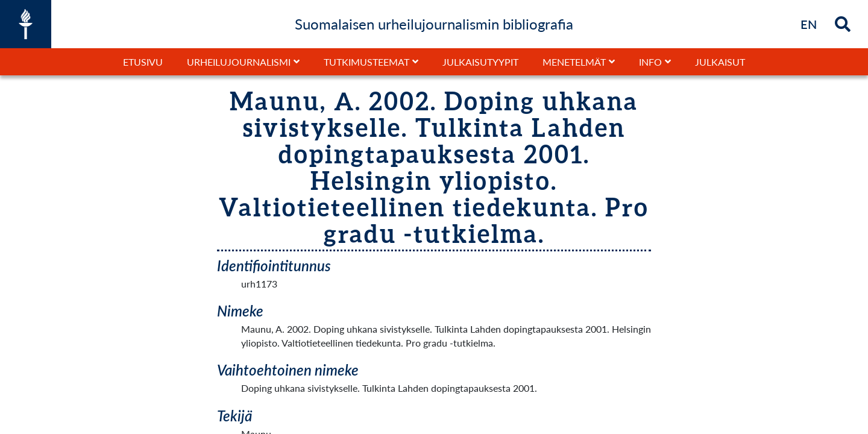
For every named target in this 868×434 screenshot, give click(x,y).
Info (650, 62)
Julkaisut (720, 62)
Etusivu (143, 62)
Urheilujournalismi (239, 62)
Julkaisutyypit (480, 62)
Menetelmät (574, 62)
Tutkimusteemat (366, 62)
